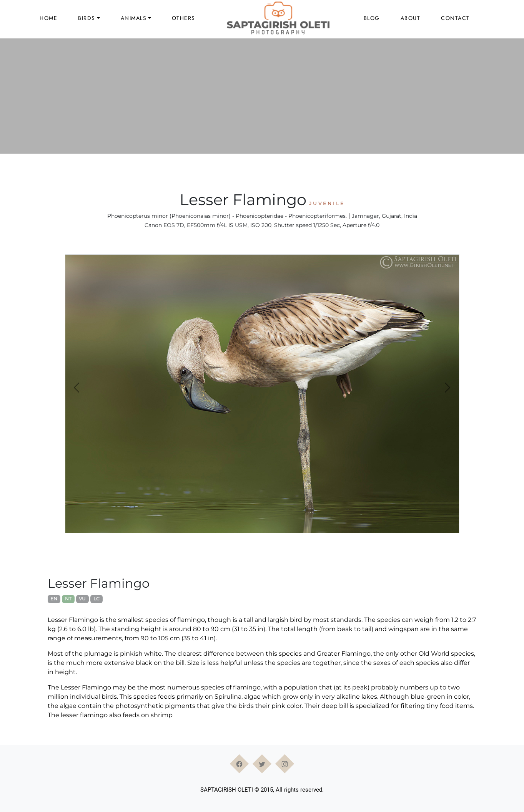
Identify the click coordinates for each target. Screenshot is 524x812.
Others (184, 18)
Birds (87, 18)
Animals (134, 18)
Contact (455, 18)
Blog (372, 18)
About (411, 18)
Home (48, 18)
